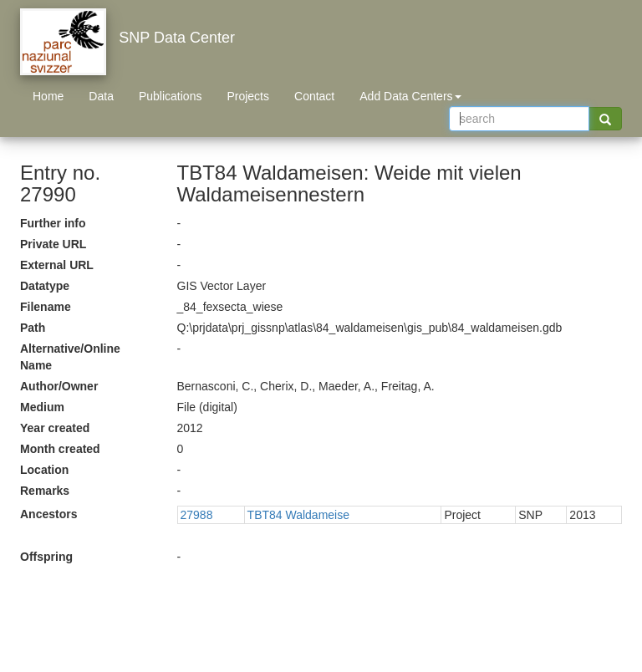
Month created (60, 449)
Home (48, 96)
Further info (53, 223)
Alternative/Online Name (70, 357)
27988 (197, 515)
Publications (171, 96)
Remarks (45, 491)
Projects (248, 96)
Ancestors (48, 514)
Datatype (45, 286)
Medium (42, 407)
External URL (57, 265)
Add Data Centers (410, 96)
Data (101, 96)
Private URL (53, 244)
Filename (46, 307)
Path (33, 328)
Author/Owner (59, 386)
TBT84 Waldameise (298, 515)
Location (44, 470)
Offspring (46, 557)
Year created (55, 428)
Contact (314, 96)
